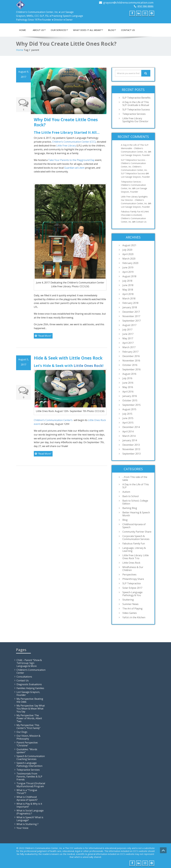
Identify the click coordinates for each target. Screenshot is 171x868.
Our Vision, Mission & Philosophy (28, 737)
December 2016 (131, 356)
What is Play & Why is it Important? (29, 805)
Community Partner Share (137, 532)
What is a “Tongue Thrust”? (27, 792)
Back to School (131, 496)
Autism (126, 492)
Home (22, 30)
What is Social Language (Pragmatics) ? (30, 812)
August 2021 (129, 245)
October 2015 (130, 400)
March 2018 (129, 298)
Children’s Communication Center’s (53, 420)
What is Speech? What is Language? (30, 819)
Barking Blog (130, 508)
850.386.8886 (145, 6)
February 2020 (130, 263)
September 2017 (131, 321)
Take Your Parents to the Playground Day (72, 160)
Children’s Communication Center (31, 671)
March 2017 (129, 347)
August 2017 (129, 325)
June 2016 (128, 383)
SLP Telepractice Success (136, 109)
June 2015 (128, 418)
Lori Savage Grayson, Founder (135, 155)
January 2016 (130, 396)
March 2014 (129, 436)
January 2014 (130, 440)
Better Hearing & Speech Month (136, 514)
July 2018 (127, 281)
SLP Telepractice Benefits (136, 98)
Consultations (24, 677)
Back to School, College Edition (135, 502)
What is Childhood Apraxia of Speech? (27, 798)
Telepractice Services (134, 114)
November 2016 (131, 361)
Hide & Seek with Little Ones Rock (68, 358)
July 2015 (127, 414)
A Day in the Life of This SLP (136, 486)
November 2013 (131, 449)
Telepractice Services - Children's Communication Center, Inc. (133, 185)
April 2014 (128, 431)
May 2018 (128, 290)
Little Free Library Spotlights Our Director (135, 120)
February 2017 (130, 352)
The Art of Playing (132, 609)
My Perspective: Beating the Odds (30, 700)
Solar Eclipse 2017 (132, 588)
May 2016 (128, 387)
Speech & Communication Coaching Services (31, 758)
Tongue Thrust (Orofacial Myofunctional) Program (31, 785)
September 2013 (131, 454)
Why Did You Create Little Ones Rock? (66, 122)
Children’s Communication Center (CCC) (74, 142)
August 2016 (129, 374)
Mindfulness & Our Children (133, 569)
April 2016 (128, 392)
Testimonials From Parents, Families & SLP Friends (29, 777)
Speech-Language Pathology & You (132, 594)
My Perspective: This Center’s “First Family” (28, 727)
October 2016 (130, 365)
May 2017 (128, 338)
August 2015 (129, 409)
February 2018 (130, 303)
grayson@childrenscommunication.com (128, 3)
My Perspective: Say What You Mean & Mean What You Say (31, 709)
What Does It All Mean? (88, 30)
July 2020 (127, 250)
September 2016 (131, 369)
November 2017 (131, 316)
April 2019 (128, 272)
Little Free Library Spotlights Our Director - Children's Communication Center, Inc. (134, 200)
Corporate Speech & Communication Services (136, 538)
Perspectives (129, 575)
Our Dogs (22, 732)
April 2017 (128, 343)
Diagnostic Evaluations (29, 684)
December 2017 (131, 312)
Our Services (59, 30)
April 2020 (128, 254)
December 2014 (131, 427)
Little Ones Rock (88, 366)
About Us (39, 30)
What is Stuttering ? (27, 824)
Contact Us (128, 30)
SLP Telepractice (132, 583)
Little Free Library (66, 146)
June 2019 (128, 267)
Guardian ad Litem (75, 168)
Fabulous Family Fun (134, 543)
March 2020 (129, 259)
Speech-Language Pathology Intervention (29, 764)
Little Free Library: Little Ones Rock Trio (136, 557)
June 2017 (128, 334)
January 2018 (130, 307)
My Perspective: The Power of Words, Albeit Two (29, 718)
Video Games (130, 613)
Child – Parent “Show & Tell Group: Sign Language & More (29, 663)
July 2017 (127, 330)
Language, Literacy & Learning (134, 549)
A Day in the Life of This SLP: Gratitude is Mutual (136, 104)
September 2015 (131, 405)
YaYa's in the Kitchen (134, 617)
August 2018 (129, 276)
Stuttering (128, 600)
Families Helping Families (30, 688)
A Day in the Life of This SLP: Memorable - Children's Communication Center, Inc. (135, 148)
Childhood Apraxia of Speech (134, 526)
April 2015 (128, 423)
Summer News (130, 604)
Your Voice (22, 828)
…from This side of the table (135, 478)
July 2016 (127, 378)
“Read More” (43, 336)
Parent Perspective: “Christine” (27, 744)
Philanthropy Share (133, 579)
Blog (112, 30)
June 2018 (128, 285)
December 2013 (131, 445)
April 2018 (128, 294)
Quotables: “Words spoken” (27, 751)
